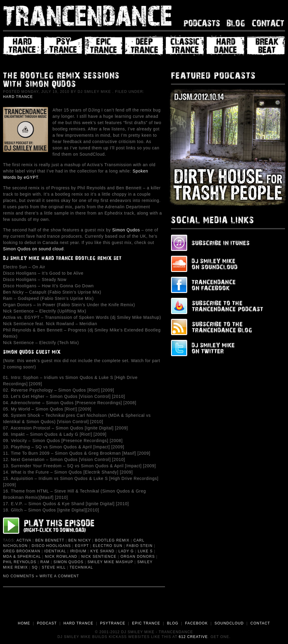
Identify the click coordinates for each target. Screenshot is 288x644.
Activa (24, 540)
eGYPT (82, 546)
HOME (24, 623)
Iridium (78, 551)
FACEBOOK (196, 623)
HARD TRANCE (79, 623)
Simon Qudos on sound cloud (33, 249)
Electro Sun (108, 546)
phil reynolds (20, 562)
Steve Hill (54, 567)
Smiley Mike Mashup (111, 562)
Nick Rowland (61, 557)
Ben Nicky (80, 540)
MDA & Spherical (22, 557)
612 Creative (193, 637)
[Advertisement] (144, 608)
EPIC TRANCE (146, 623)
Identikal (55, 551)
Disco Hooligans (51, 546)
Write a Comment (59, 576)
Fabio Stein (139, 546)
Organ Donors (138, 557)
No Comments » (21, 576)
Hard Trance (18, 97)
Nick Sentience (99, 557)
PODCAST (47, 623)
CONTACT (260, 623)
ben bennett (50, 540)
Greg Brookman (22, 551)
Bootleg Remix (112, 540)
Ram (45, 562)
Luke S (145, 551)
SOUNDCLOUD (229, 623)
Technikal (81, 567)
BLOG (172, 623)
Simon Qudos (126, 230)
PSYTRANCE (113, 623)
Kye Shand (102, 551)
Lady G (126, 551)
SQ (35, 567)
